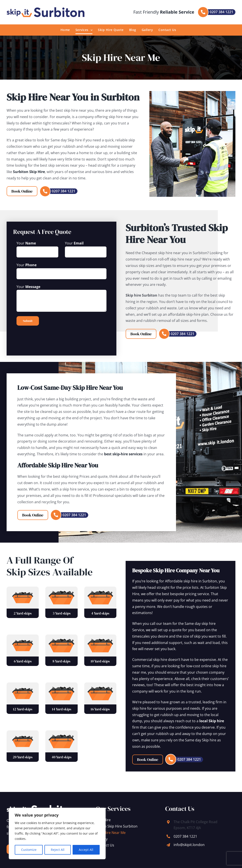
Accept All (86, 850)
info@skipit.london (189, 845)
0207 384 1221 (185, 836)
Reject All (58, 850)
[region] (57, 833)
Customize (29, 850)
